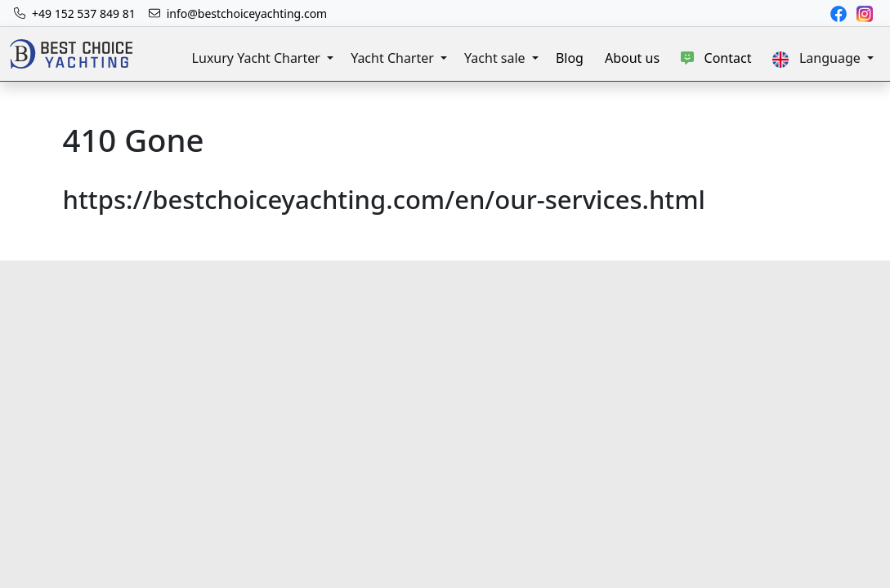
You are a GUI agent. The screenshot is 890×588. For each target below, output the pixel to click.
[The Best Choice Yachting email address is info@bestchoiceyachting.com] (238, 13)
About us (632, 58)
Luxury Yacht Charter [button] (258, 58)
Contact (716, 58)
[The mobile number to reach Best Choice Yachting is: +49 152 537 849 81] (75, 13)
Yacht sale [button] (496, 58)
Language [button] (818, 58)
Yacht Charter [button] (394, 58)
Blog (570, 58)
